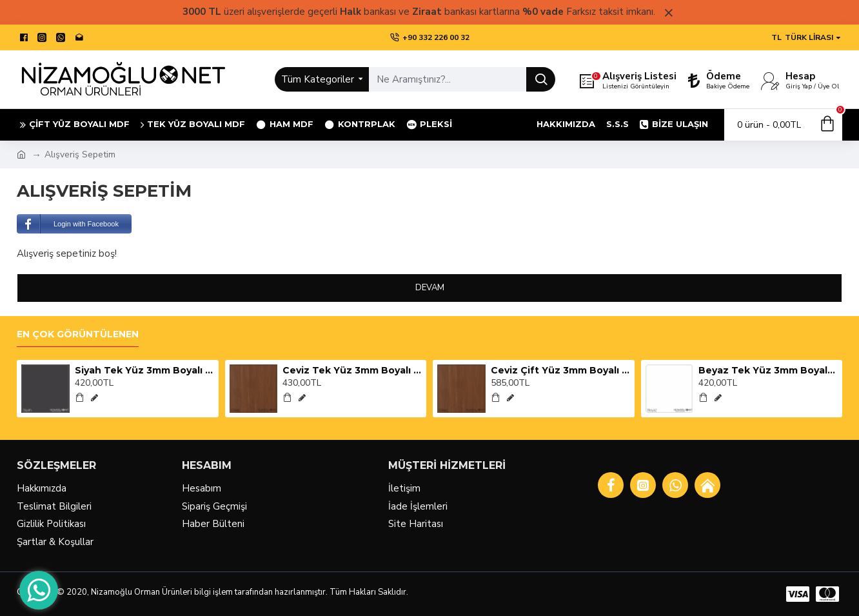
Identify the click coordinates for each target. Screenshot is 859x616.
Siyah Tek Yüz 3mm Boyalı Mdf (144, 370)
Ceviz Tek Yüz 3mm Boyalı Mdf (352, 370)
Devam (430, 288)
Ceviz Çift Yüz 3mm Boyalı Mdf (560, 370)
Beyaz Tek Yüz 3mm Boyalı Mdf (768, 370)
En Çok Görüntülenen (78, 334)
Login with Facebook (68, 224)
